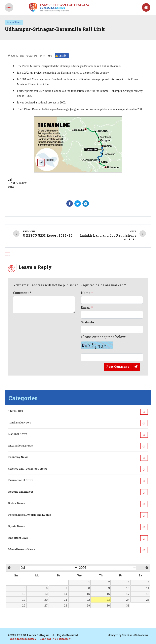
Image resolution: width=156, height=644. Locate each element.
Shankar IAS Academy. (135, 635)
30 (108, 606)
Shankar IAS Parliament (56, 639)
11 (148, 588)
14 (66, 594)
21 (66, 600)
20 (46, 600)
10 (128, 588)
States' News (14, 22)
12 (24, 594)
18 (148, 594)
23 (108, 600)
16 (108, 594)
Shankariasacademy (23, 639)
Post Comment (118, 366)
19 (24, 600)
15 (88, 594)
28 (66, 606)
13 (46, 594)
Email (87, 307)
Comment (22, 293)
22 (88, 600)
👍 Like (62, 56)
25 (148, 600)
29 (88, 606)
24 (128, 600)
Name (87, 293)
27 (46, 606)
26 (24, 606)
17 (128, 594)
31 (128, 606)
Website (88, 322)
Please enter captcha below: (103, 342)
